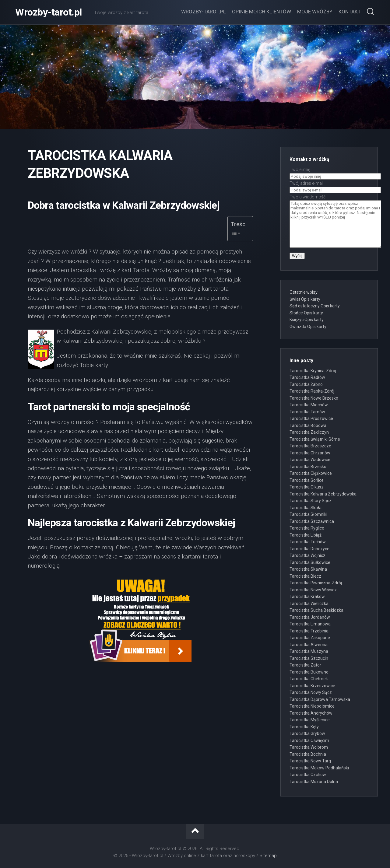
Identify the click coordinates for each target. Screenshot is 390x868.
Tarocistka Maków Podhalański (319, 768)
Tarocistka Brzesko (308, 467)
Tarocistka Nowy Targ (310, 761)
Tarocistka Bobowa (308, 425)
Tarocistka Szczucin (309, 658)
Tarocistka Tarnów (307, 412)
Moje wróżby (315, 12)
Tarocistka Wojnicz (307, 555)
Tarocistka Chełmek (309, 679)
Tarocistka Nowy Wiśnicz (313, 590)
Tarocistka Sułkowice (310, 562)
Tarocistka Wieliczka (309, 604)
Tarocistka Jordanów (310, 617)
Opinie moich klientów (262, 12)
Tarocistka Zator (305, 665)
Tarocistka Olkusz (307, 487)
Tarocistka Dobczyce (309, 549)
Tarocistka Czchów (308, 775)
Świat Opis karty (305, 299)
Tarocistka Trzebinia (309, 631)
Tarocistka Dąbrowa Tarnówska (320, 699)
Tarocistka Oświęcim (309, 740)
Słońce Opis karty (306, 313)
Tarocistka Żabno (306, 384)
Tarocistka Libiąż (306, 535)
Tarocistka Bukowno (309, 672)
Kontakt (350, 12)
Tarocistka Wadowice (310, 460)
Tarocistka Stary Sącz (311, 501)
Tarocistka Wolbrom (309, 747)
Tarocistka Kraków (307, 597)
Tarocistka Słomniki (308, 514)
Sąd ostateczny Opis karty (315, 306)
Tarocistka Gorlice (307, 480)
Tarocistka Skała (306, 508)
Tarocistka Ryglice (307, 528)
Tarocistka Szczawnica (312, 521)
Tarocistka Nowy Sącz (311, 692)
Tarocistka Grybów (307, 733)
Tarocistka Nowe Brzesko (314, 398)
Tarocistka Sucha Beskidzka (316, 610)
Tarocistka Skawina (308, 569)
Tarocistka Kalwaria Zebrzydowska (323, 494)
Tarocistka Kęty (304, 727)
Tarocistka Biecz (305, 576)
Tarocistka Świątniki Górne (315, 439)
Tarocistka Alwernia (309, 645)
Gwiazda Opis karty (308, 327)
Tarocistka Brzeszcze (310, 446)
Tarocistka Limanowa (310, 624)
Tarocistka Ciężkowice (311, 473)
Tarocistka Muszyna (309, 651)
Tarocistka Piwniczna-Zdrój (316, 583)
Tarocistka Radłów (307, 377)
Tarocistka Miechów (309, 405)
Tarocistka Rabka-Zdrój (312, 391)
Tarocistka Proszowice (311, 418)
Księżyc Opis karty (307, 320)
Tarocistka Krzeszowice (312, 686)
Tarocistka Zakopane (310, 638)
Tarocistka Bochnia (308, 754)
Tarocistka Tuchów (308, 542)
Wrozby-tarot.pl (49, 12)
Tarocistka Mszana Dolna (314, 782)
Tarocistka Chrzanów (310, 453)
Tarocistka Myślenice (310, 720)
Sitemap (268, 856)
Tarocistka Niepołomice (312, 706)
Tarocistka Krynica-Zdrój (313, 371)
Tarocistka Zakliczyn (309, 432)
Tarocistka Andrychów (311, 713)
